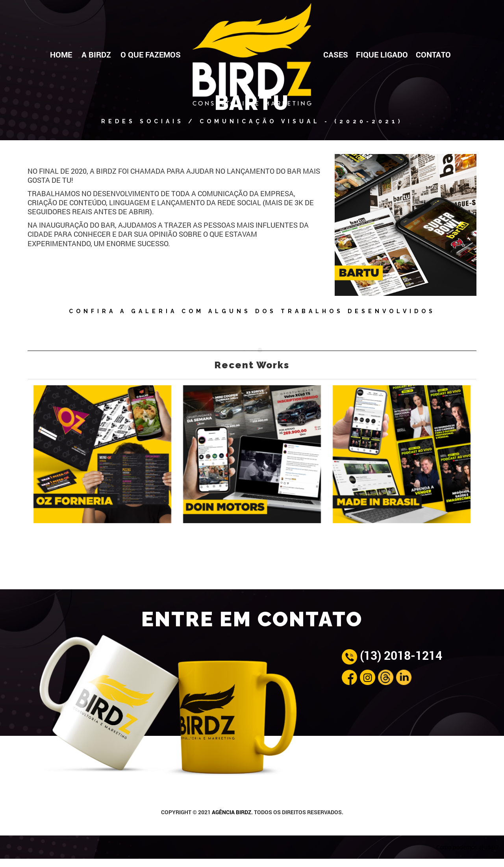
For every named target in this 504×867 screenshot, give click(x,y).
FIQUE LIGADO (382, 54)
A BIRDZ (96, 54)
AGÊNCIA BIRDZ (232, 812)
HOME (61, 54)
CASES (336, 54)
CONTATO (433, 54)
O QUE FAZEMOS (151, 54)
